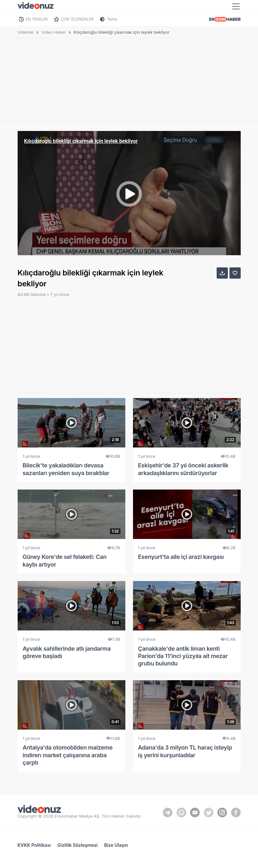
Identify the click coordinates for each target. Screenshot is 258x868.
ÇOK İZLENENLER (77, 19)
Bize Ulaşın (116, 845)
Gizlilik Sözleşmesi (77, 845)
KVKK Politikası (34, 845)
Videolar (26, 32)
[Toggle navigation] (236, 6)
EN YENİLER (37, 19)
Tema (112, 19)
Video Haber (54, 32)
